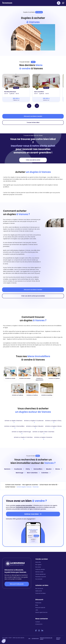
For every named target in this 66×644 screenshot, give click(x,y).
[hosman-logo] (7, 3)
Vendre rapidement (40, 574)
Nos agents (38, 565)
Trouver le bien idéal (33, 122)
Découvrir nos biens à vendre (33, 116)
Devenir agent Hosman (41, 612)
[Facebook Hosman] (36, 631)
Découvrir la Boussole (17, 584)
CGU (29, 638)
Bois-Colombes (33, 473)
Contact (38, 622)
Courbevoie (19, 469)
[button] (4, 641)
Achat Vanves (10, 487)
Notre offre (38, 562)
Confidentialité (35, 638)
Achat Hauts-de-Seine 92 (48, 485)
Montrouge (21, 473)
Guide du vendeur (40, 569)
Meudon (50, 469)
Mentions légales (58, 638)
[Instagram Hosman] (39, 631)
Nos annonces (39, 588)
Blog (37, 605)
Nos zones (38, 567)
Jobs (37, 610)
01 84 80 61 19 (39, 624)
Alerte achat (39, 591)
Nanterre (8, 469)
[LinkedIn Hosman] (42, 631)
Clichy (29, 469)
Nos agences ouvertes (30, 485)
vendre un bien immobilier (24, 505)
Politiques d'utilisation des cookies (46, 638)
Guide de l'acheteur (41, 593)
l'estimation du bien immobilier (25, 507)
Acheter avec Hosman (13, 485)
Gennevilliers (39, 469)
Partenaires (38, 603)
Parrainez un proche (41, 577)
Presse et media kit (40, 608)
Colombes (46, 473)
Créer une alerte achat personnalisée (33, 296)
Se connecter (39, 579)
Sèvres (59, 469)
